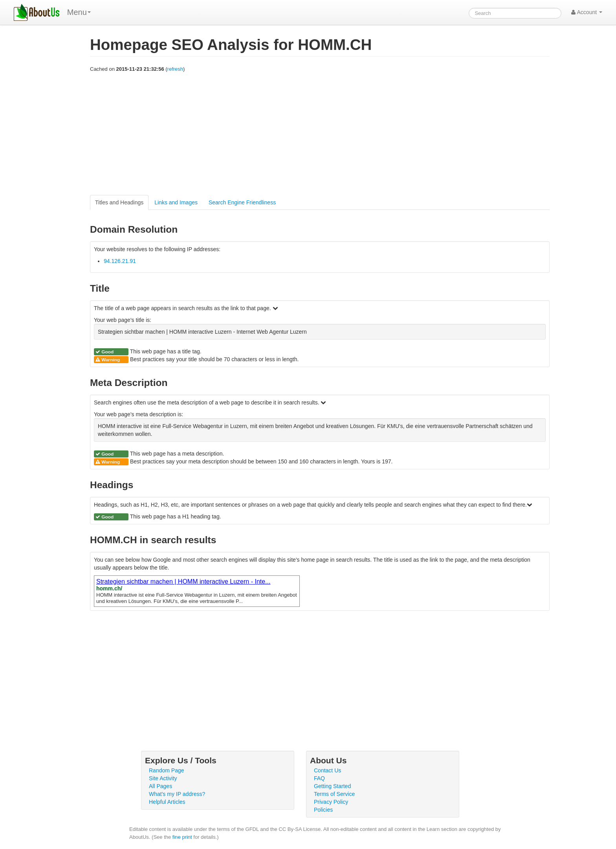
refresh (175, 69)
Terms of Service (334, 794)
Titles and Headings (119, 202)
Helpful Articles (167, 802)
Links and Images (176, 202)
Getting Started (332, 786)
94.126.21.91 (120, 261)
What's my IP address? (177, 794)
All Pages (160, 786)
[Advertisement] (320, 134)
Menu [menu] (79, 12)
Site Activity (163, 778)
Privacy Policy (331, 802)
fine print (182, 837)
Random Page (167, 770)
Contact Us (327, 770)
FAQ (319, 778)
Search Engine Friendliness (242, 202)
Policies (323, 810)
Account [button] (587, 12)
